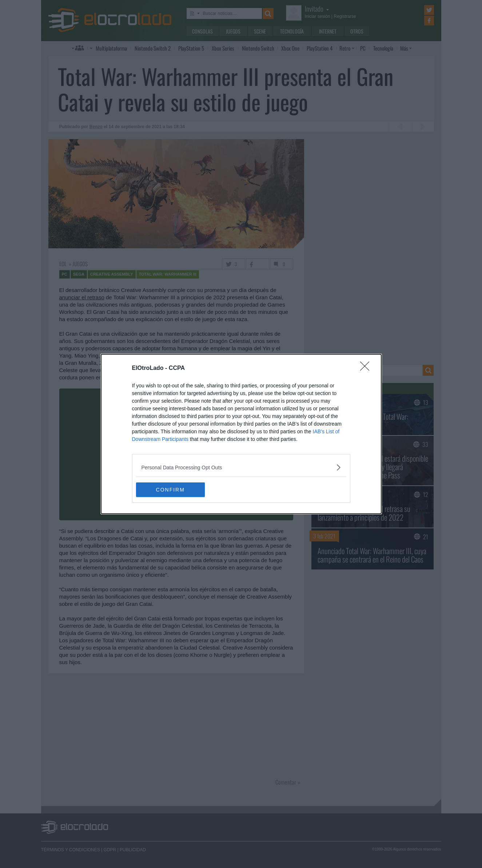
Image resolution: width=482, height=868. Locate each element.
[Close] (367, 368)
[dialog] (241, 434)
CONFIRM (170, 489)
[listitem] (241, 467)
